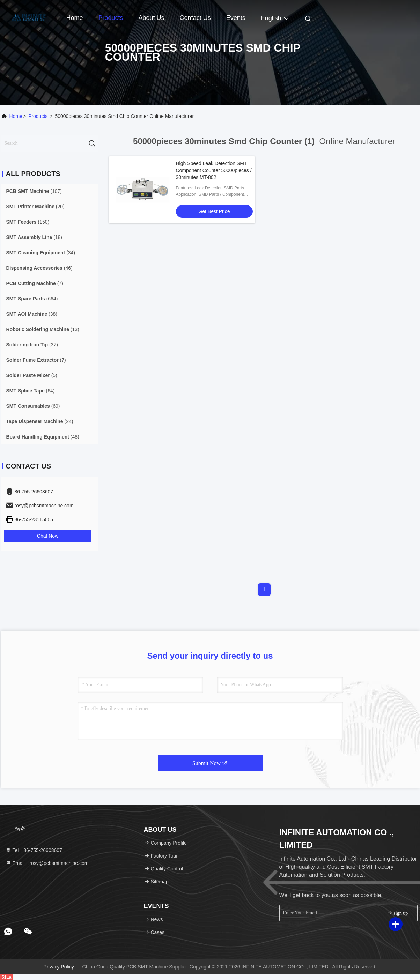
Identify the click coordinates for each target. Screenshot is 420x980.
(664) (32, 299)
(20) (35, 207)
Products (111, 18)
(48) (43, 437)
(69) (33, 406)
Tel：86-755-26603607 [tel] (34, 850)
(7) (35, 283)
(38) (32, 314)
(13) (43, 329)
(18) (34, 237)
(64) (31, 391)
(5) (32, 375)
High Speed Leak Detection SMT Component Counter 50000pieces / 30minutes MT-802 (214, 170)
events (236, 18)
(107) (34, 191)
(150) (28, 222)
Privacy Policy (59, 967)
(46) (39, 268)
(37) (32, 345)
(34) (41, 253)
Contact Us (195, 18)
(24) (40, 421)
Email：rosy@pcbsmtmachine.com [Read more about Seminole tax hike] (47, 863)
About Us (152, 18)
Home (75, 18)
